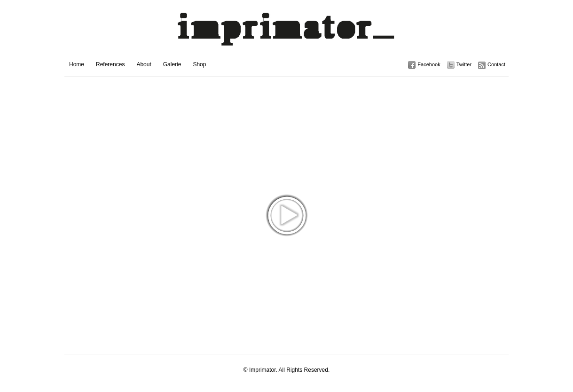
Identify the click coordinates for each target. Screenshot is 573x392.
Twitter (464, 64)
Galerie (172, 64)
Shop (199, 64)
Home (77, 64)
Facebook (429, 64)
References (110, 64)
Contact (496, 64)
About (144, 64)
